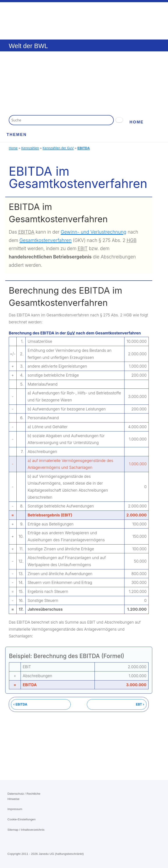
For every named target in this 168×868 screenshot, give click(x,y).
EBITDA (84, 148)
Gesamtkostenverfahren (45, 240)
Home (137, 122)
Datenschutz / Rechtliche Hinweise (24, 796)
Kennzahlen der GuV (58, 148)
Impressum (15, 809)
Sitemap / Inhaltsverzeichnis (26, 830)
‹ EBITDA (20, 704)
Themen (17, 135)
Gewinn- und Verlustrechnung (94, 232)
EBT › (140, 704)
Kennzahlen (30, 148)
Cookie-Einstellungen (21, 819)
